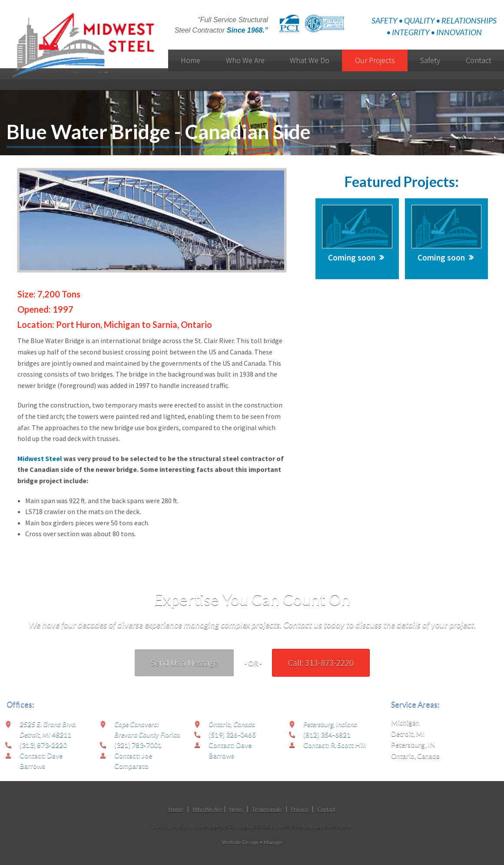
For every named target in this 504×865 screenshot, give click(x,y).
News (236, 809)
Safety (430, 60)
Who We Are (245, 60)
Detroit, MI (408, 733)
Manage (273, 842)
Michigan (405, 722)
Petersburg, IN (413, 744)
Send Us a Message (184, 663)
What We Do (310, 60)
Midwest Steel (40, 458)
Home (191, 60)
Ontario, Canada (415, 756)
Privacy (300, 809)
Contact (326, 809)
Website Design (240, 842)
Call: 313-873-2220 (321, 663)
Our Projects (375, 60)
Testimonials (267, 809)
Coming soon (352, 257)
